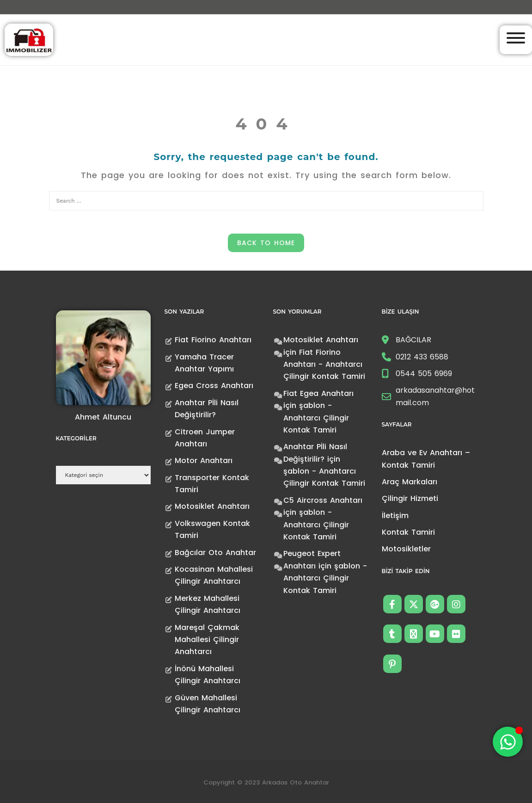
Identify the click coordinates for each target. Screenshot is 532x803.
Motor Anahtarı (204, 460)
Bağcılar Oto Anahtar (215, 553)
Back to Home (266, 243)
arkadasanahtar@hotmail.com (435, 396)
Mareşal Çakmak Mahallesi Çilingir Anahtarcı (207, 640)
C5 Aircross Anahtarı (323, 500)
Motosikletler (406, 549)
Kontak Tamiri (408, 532)
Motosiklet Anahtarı (212, 506)
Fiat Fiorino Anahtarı (213, 340)
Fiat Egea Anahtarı (318, 393)
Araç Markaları (410, 482)
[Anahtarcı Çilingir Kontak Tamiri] (29, 39)
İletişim (395, 516)
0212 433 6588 (422, 357)
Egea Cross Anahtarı (214, 386)
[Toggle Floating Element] (508, 742)
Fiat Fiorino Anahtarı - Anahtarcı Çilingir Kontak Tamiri (324, 364)
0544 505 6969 (424, 374)
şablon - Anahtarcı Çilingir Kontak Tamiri (316, 418)
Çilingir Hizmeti (410, 498)
